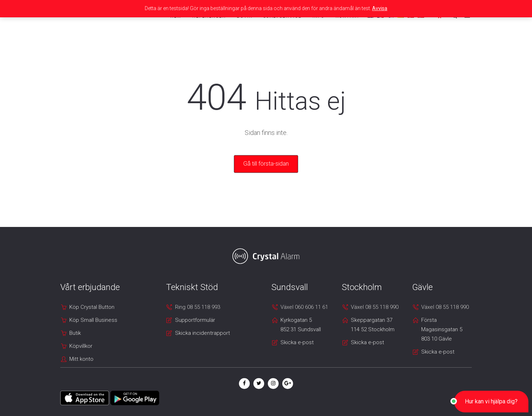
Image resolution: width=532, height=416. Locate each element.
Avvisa (380, 8)
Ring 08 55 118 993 (198, 307)
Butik (75, 333)
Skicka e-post (297, 342)
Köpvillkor (81, 346)
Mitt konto (81, 359)
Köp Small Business (93, 320)
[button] (491, 402)
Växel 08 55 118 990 (375, 307)
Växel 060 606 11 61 (304, 307)
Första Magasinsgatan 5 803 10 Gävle (442, 329)
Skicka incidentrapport (202, 333)
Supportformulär (195, 320)
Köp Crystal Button (92, 307)
